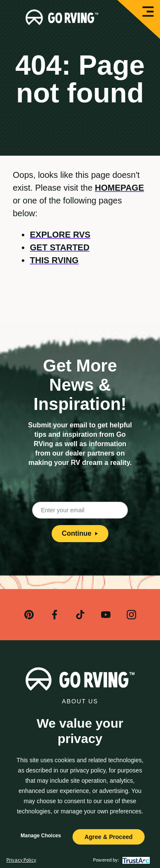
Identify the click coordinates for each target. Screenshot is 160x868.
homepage (119, 188)
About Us (80, 701)
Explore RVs (60, 235)
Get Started (60, 247)
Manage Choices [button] (41, 836)
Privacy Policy (21, 860)
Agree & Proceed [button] (109, 837)
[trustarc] (135, 860)
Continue (80, 533)
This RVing (54, 260)
